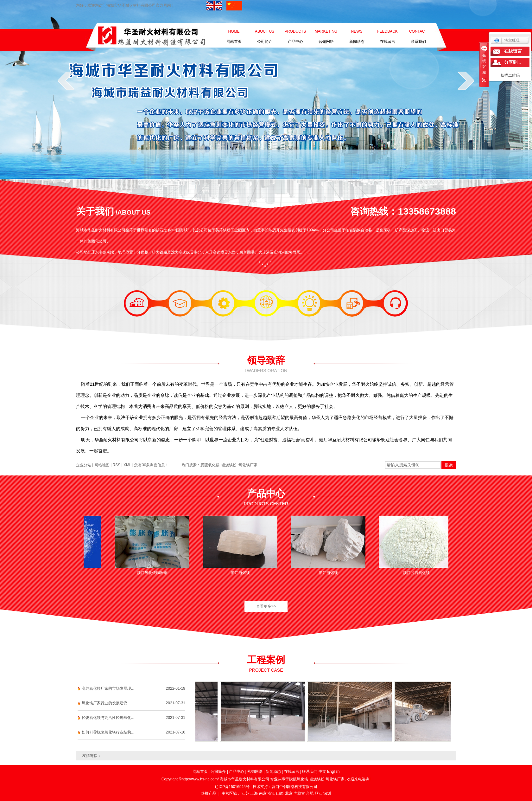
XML (127, 465)
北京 (289, 793)
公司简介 (265, 33)
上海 (254, 793)
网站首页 (234, 33)
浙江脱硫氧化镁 (418, 573)
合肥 (310, 793)
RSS (117, 465)
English (333, 772)
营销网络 (326, 33)
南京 (263, 793)
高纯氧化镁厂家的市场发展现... (108, 688)
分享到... (513, 62)
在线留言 (387, 33)
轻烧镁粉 (229, 465)
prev (66, 81)
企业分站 (84, 465)
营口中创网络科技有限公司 (294, 787)
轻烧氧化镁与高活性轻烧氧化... (108, 718)
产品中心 (295, 33)
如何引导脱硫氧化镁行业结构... (108, 732)
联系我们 (418, 33)
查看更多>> (266, 606)
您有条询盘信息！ (152, 465)
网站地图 (102, 465)
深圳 (327, 793)
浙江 (271, 793)
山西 (280, 793)
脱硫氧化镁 (210, 465)
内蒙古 (299, 793)
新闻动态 (357, 33)
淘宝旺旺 (507, 40)
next (466, 81)
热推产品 (209, 793)
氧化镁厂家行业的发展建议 (104, 703)
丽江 (319, 793)
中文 (322, 772)
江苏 (245, 793)
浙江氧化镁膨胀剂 (154, 573)
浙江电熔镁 (242, 573)
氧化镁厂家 (248, 465)
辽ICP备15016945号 (232, 787)
